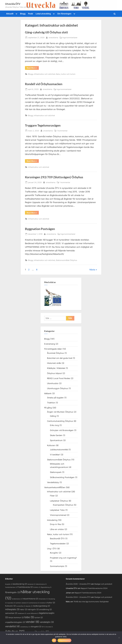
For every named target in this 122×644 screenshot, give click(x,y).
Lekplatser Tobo (57, 510)
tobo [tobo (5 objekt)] (29, 617)
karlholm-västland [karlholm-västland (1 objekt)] (22, 603)
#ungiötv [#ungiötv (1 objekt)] (9, 584)
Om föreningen (64, 14)
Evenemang (50, 344)
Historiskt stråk (54, 363)
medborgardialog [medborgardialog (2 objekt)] (41, 606)
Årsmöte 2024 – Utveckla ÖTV (78, 597)
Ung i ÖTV (52, 549)
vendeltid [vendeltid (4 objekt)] (12, 626)
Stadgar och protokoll (103, 584)
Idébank (48, 393)
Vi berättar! (55, 455)
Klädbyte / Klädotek (56, 368)
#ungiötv (54, 553)
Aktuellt (10, 14)
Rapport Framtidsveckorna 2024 (94, 588)
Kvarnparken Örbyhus (63, 505)
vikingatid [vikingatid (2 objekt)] (36, 627)
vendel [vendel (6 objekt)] (32, 622)
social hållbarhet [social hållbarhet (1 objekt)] (33, 613)
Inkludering (52, 520)
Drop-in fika (55, 524)
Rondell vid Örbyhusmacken (44, 84)
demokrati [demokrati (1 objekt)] (31, 584)
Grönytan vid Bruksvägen (62, 430)
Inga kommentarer (70, 38)
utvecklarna (53, 37)
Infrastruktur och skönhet (44, 74)
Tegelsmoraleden (58, 544)
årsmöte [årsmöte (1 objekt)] (49, 627)
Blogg (23, 14)
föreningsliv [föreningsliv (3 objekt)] (13, 592)
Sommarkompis (57, 566)
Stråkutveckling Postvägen (62, 477)
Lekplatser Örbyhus (59, 501)
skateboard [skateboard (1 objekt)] (22, 613)
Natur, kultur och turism (66, 74)
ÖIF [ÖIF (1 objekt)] (44, 627)
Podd (30, 14)
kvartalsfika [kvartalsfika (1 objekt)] (21, 606)
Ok (54, 640)
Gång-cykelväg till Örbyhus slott (46, 32)
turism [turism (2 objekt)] (39, 618)
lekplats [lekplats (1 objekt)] (29, 606)
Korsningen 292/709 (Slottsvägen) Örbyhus (54, 177)
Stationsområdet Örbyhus (66, 260)
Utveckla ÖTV (13, 4)
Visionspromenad (58, 515)
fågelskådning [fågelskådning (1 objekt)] (46, 587)
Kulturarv (51, 445)
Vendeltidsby (53, 482)
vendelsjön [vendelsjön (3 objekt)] (47, 622)
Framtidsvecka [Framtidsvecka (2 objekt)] (25, 587)
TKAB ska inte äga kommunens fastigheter (91, 602)
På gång (48, 408)
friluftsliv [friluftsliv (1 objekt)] (37, 587)
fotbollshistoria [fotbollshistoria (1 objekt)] (41, 584)
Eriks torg (54, 425)
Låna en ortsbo (57, 529)
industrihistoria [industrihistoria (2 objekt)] (30, 599)
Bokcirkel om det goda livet (60, 358)
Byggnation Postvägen (40, 229)
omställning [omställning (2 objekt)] (45, 610)
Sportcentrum (56, 440)
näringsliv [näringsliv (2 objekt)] (33, 610)
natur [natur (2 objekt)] (24, 610)
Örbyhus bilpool (54, 373)
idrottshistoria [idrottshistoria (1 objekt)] (17, 599)
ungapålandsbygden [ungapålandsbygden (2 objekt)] (15, 622)
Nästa (92, 270)
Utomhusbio (53, 383)
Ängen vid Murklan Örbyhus (60, 412)
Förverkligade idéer (53, 349)
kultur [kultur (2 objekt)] (51, 603)
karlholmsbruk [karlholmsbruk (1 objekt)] (34, 603)
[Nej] (119, 638)
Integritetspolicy (64, 640)
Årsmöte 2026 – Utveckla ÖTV (78, 584)
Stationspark (56, 472)
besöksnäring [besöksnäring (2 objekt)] (20, 584)
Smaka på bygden (55, 398)
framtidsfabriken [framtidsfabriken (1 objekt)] (11, 587)
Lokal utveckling (43, 14)
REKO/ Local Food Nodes (59, 378)
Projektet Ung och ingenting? (63, 558)
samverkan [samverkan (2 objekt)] (11, 613)
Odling (53, 416)
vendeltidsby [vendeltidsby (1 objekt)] (25, 627)
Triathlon (51, 403)
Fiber (52, 496)
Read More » (33, 68)
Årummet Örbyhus (55, 353)
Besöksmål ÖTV (57, 539)
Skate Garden (56, 435)
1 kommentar (62, 131)
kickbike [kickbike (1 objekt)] (43, 603)
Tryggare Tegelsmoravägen (43, 125)
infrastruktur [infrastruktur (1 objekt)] (43, 599)
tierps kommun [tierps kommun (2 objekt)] (16, 618)
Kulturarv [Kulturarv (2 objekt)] (10, 606)
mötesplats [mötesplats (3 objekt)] (12, 609)
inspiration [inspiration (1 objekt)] (11, 603)
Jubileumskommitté (59, 450)
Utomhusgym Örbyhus (58, 388)
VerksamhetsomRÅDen (55, 487)
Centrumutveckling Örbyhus (60, 421)
